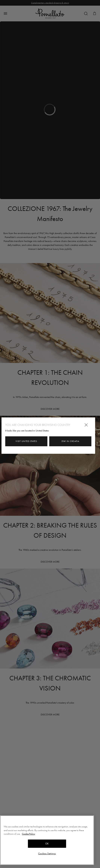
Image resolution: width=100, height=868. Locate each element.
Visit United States (26, 441)
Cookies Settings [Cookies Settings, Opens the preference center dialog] (47, 853)
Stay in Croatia (70, 441)
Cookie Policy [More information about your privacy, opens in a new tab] (28, 834)
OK (47, 844)
